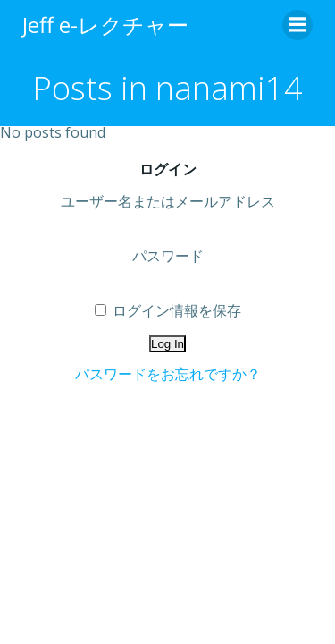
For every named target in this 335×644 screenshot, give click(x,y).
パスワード (168, 256)
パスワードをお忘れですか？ (168, 374)
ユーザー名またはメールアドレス (168, 201)
